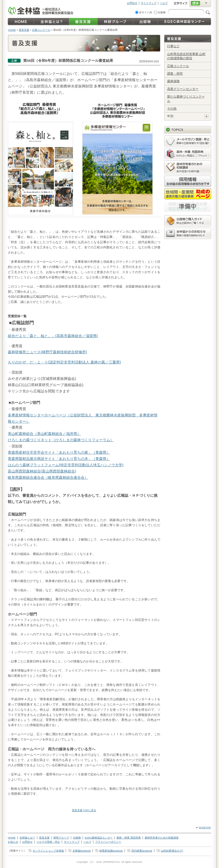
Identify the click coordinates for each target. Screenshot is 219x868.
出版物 (162, 12)
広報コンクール (41, 30)
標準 (195, 4)
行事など (173, 46)
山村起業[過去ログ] (172, 851)
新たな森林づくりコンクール (186, 99)
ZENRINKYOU (111, 862)
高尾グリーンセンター (183, 89)
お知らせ (13, 842)
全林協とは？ (27, 838)
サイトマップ (149, 3)
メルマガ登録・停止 (48, 842)
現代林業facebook (142, 851)
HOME (12, 30)
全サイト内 (145, 12)
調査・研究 (175, 74)
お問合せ (132, 3)
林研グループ (61, 838)
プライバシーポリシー (108, 842)
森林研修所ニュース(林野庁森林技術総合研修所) (47, 352)
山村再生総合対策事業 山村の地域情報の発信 (186, 56)
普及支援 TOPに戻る (84, 810)
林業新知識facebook (111, 851)
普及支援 (24, 30)
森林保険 (173, 81)
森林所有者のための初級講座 (162, 838)
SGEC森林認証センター (99, 838)
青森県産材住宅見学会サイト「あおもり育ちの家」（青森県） (59, 452)
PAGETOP (205, 827)
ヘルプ (164, 3)
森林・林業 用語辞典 (129, 838)
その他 (172, 109)
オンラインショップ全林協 (48, 851)
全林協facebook (82, 851)
